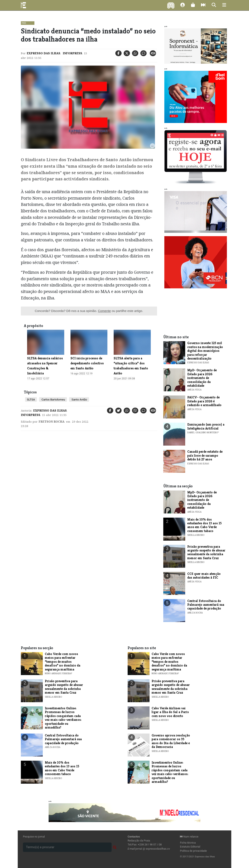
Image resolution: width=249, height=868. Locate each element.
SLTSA (31, 399)
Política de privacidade (193, 851)
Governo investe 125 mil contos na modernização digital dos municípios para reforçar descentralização (205, 351)
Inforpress (72, 53)
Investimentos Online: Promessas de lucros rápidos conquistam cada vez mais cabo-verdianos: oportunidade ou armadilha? (63, 718)
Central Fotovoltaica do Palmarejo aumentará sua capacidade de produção (206, 605)
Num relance (189, 837)
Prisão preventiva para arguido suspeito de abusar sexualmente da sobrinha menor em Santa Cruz (206, 552)
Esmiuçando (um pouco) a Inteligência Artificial (206, 426)
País (24, 23)
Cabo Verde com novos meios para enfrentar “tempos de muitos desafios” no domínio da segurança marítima (63, 662)
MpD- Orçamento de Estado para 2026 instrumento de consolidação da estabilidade (202, 378)
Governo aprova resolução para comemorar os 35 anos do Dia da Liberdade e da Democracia (171, 741)
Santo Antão (79, 399)
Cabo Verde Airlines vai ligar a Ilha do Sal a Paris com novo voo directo (170, 712)
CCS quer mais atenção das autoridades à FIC (204, 576)
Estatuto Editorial (190, 847)
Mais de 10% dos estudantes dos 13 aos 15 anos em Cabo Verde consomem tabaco (204, 525)
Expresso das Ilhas (43, 53)
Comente (104, 311)
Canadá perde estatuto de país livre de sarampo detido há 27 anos (205, 455)
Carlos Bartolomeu (53, 399)
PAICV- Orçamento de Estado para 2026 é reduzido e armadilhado (204, 401)
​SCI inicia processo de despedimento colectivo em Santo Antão (87, 363)
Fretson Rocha (52, 422)
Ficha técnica (188, 843)
